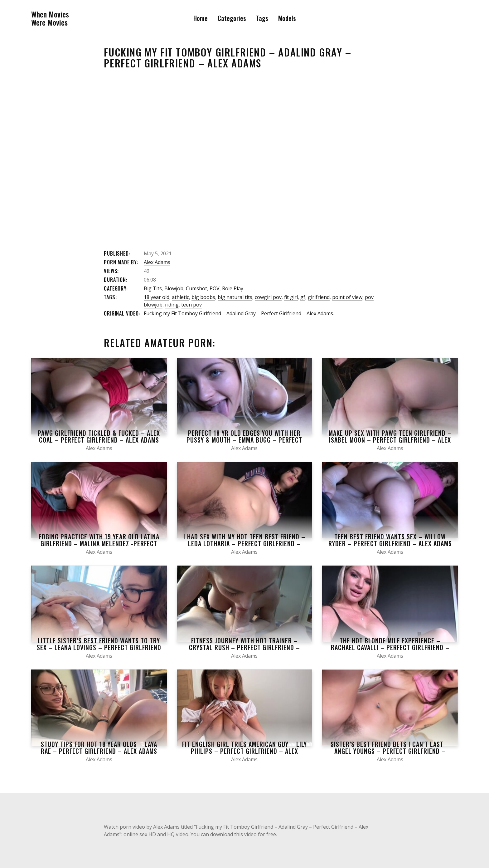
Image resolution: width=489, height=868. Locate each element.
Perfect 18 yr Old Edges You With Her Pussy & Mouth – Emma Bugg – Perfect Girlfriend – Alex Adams (244, 440)
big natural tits (235, 297)
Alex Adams (157, 262)
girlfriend (319, 297)
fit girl (291, 297)
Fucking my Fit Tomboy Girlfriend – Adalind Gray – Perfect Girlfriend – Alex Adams (238, 313)
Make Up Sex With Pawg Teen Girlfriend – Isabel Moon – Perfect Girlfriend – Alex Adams (390, 440)
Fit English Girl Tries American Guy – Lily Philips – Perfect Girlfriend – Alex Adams (244, 751)
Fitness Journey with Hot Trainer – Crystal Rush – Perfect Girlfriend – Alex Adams (244, 647)
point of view (347, 297)
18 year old (157, 297)
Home (201, 18)
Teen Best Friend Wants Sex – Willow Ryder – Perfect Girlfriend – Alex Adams (390, 540)
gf (303, 297)
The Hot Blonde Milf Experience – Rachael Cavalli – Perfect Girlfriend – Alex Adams (390, 647)
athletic (180, 297)
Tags (262, 18)
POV (215, 288)
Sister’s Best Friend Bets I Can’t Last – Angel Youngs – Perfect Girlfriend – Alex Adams (390, 751)
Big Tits (153, 288)
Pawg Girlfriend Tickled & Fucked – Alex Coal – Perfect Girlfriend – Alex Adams (99, 436)
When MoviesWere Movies (50, 18)
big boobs (203, 297)
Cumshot (196, 288)
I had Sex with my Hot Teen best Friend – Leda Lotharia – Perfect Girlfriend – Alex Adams (244, 543)
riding (172, 305)
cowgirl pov (268, 297)
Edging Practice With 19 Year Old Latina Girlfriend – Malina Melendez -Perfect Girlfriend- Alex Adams (99, 543)
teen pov (191, 305)
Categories (232, 18)
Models (287, 18)
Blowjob (174, 288)
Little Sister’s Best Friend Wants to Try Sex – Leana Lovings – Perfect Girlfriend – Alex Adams (99, 647)
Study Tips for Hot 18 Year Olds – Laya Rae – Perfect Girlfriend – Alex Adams (99, 748)
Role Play (233, 288)
